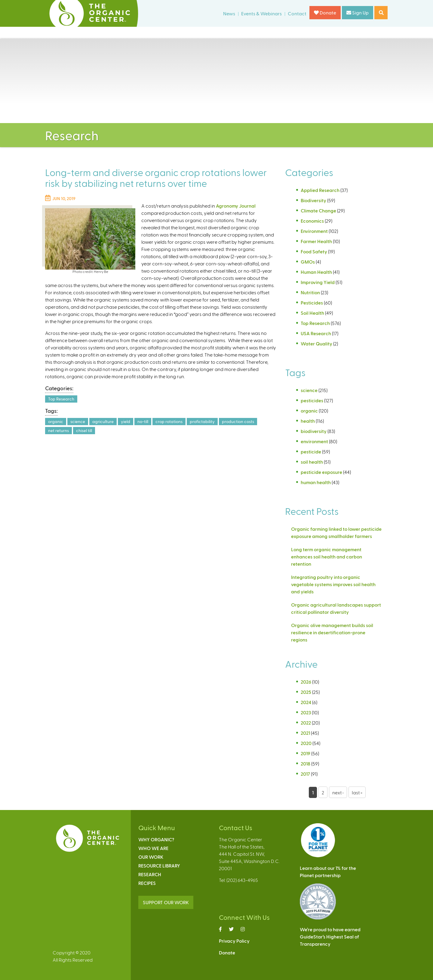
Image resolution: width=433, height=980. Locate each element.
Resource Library (159, 866)
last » (357, 792)
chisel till (84, 430)
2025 (306, 692)
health (308, 421)
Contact (297, 13)
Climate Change (318, 210)
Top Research (61, 399)
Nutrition (310, 292)
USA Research (316, 333)
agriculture (103, 421)
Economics (312, 221)
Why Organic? (156, 839)
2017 (305, 774)
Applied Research (320, 190)
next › (338, 792)
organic (56, 421)
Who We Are (153, 848)
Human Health (316, 272)
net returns (58, 430)
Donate (325, 12)
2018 (306, 764)
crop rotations (169, 421)
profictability (202, 421)
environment (314, 441)
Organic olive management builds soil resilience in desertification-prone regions (332, 632)
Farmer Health (316, 241)
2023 (306, 712)
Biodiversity (313, 200)
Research (150, 874)
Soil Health (312, 313)
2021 (305, 733)
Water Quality (316, 343)
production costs (238, 421)
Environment (314, 231)
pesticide (311, 451)
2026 (306, 682)
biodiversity (314, 431)
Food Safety (314, 251)
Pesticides (312, 303)
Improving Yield (318, 282)
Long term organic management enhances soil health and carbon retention (327, 556)
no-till (143, 421)
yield (126, 421)
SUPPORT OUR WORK (166, 902)
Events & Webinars (261, 13)
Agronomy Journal (236, 206)
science (78, 421)
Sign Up (358, 12)
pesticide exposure (321, 472)
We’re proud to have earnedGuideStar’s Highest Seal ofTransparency (330, 937)
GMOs (308, 262)
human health (316, 482)
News (229, 13)
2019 (306, 753)
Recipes (147, 883)
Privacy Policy (234, 941)
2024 (306, 702)
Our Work (151, 857)
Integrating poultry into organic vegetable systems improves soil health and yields (333, 584)
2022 (306, 723)
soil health (312, 462)
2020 (306, 743)
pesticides (312, 400)
